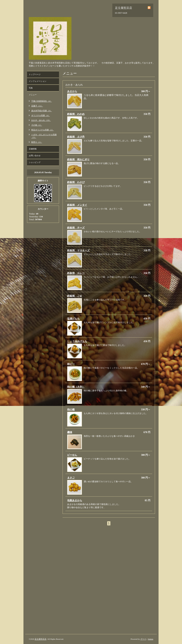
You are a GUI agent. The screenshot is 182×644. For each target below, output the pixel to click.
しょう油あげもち (77, 341)
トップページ (35, 74)
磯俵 (70, 432)
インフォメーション (38, 81)
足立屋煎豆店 (41, 639)
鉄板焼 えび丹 (76, 137)
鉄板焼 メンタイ (77, 205)
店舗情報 (33, 149)
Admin (150, 639)
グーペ (143, 639)
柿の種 (71, 410)
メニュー (33, 95)
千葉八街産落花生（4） (42, 101)
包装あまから (75, 500)
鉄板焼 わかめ (76, 114)
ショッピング (35, 162)
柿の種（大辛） (76, 387)
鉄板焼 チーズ (76, 228)
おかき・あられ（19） (41, 120)
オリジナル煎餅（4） (41, 115)
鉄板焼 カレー (76, 273)
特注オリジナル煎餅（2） (43, 130)
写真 (31, 88)
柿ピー (71, 364)
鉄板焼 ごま (75, 296)
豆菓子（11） (37, 106)
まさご (71, 478)
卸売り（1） (37, 142)
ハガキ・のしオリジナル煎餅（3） (44, 136)
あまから (72, 91)
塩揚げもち (73, 319)
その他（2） (37, 125)
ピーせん (72, 455)
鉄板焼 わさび (76, 182)
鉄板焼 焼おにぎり (78, 160)
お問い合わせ (35, 156)
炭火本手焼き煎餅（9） (42, 111)
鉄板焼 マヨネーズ (78, 250)
